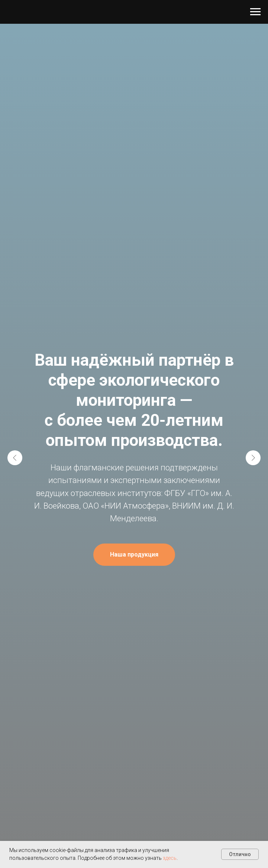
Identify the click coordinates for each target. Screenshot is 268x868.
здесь (170, 858)
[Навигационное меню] (255, 12)
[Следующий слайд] (253, 458)
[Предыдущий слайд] (15, 458)
